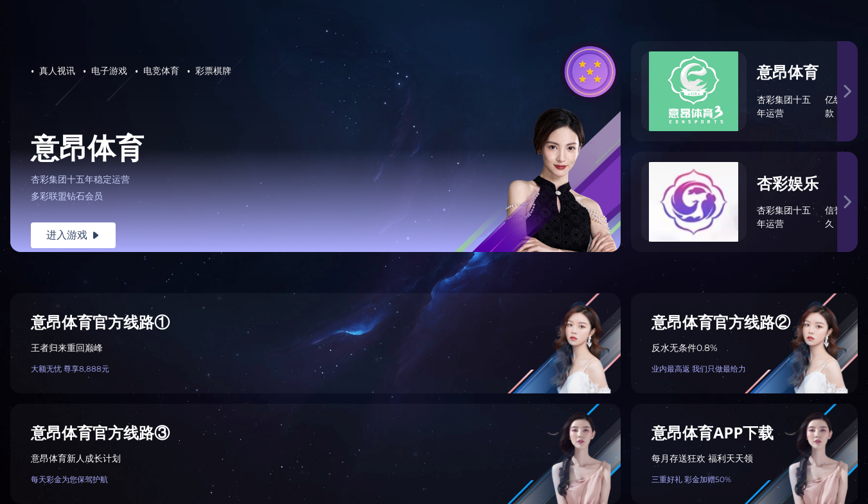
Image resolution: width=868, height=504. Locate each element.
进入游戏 (73, 235)
